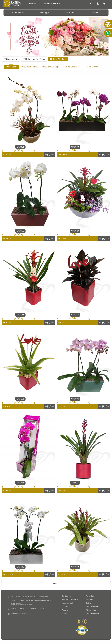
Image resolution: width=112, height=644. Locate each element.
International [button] (18, 13)
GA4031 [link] (20, 483)
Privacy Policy (91, 610)
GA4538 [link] (75, 567)
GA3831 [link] (20, 147)
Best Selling (72, 67)
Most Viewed (93, 67)
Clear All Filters (58, 59)
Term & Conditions (92, 607)
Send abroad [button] (67, 596)
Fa (85, 4)
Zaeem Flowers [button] (52, 4)
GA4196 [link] (20, 399)
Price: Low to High (51, 67)
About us (65, 610)
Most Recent (11, 67)
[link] (49, 155)
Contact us (66, 607)
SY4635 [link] (75, 483)
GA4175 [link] (75, 315)
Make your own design (70, 600)
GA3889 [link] (75, 147)
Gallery (88, 603)
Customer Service (92, 614)
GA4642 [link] (20, 567)
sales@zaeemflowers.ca (21, 614)
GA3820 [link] (75, 231)
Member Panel (67, 603)
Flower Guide (91, 596)
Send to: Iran (11, 59)
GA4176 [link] (20, 315)
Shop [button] (32, 4)
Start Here (89, 600)
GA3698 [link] (20, 231)
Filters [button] (96, 13)
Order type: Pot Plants (34, 59)
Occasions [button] (70, 13)
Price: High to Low (30, 67)
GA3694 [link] (75, 399)
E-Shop (65, 614)
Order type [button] (44, 13)
